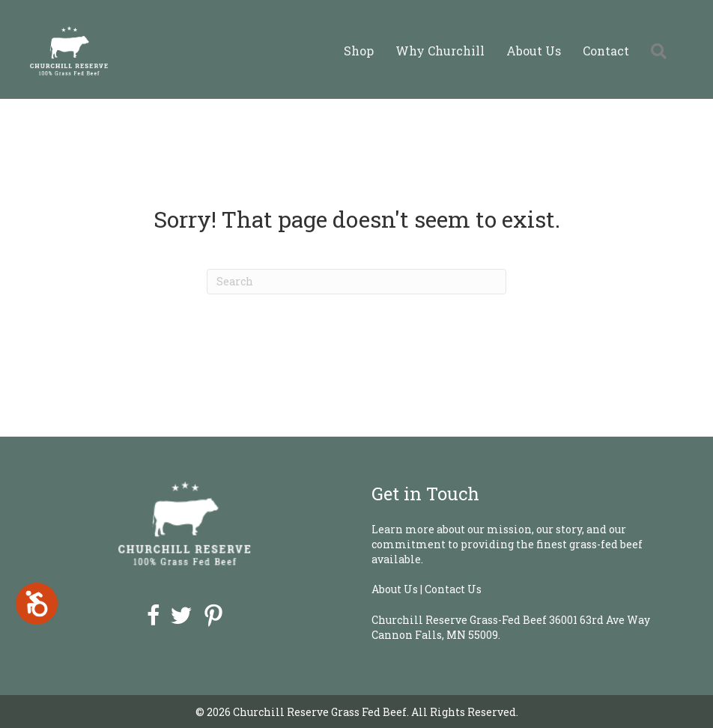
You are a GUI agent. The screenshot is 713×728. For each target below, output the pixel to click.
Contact (606, 51)
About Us (534, 51)
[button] (662, 51)
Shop (359, 51)
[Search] (356, 282)
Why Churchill (440, 51)
